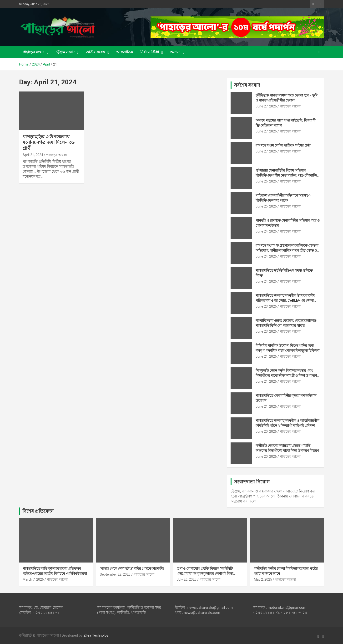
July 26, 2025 (187, 579)
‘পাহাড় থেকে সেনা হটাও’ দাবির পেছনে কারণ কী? (132, 568)
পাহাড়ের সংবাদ (33, 52)
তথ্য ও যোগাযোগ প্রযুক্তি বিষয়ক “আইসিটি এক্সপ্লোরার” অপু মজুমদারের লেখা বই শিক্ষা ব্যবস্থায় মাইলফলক (205, 573)
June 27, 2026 (266, 106)
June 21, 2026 (266, 356)
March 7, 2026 (33, 579)
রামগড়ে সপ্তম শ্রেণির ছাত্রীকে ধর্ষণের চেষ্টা (283, 145)
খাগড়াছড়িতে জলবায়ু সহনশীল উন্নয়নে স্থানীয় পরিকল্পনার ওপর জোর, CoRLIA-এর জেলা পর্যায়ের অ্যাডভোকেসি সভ (285, 300)
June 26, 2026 (266, 181)
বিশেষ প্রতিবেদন (38, 511)
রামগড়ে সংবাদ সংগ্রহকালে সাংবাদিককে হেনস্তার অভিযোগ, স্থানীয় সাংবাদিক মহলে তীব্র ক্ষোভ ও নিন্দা (287, 250)
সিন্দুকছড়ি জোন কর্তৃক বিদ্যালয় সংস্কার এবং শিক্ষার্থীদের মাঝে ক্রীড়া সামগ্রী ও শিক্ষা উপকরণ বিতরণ (286, 375)
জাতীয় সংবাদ (95, 52)
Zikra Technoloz (96, 635)
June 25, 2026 (266, 206)
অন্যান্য (175, 52)
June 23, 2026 (266, 306)
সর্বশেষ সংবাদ (247, 85)
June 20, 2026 (266, 431)
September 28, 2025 (115, 574)
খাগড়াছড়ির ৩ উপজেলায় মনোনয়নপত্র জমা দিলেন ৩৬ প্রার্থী (48, 142)
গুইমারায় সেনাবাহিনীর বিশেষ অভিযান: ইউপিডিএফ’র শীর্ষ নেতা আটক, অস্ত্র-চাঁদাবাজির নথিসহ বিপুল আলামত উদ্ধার (287, 175)
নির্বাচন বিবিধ (150, 52)
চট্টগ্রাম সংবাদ (65, 52)
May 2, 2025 (263, 579)
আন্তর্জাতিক (125, 52)
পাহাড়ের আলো (56, 155)
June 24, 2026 (266, 231)
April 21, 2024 (33, 155)
